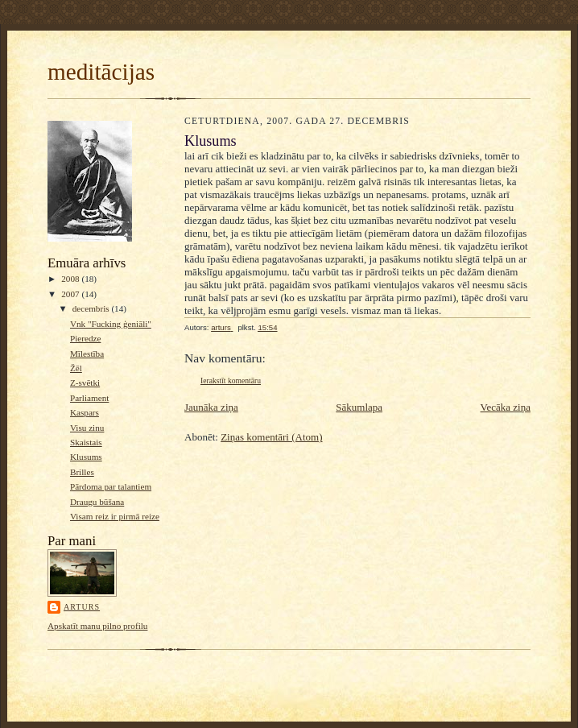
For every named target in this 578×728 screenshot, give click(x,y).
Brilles (82, 472)
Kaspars (85, 412)
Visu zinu (87, 428)
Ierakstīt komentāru (231, 381)
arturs (82, 607)
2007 (71, 294)
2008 (71, 279)
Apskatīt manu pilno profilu (97, 626)
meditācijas (101, 72)
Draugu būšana (97, 502)
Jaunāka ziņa (211, 407)
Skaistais (86, 442)
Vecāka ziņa (506, 407)
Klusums (86, 457)
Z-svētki (85, 383)
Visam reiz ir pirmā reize (115, 516)
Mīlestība (87, 354)
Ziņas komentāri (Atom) (271, 437)
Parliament (89, 398)
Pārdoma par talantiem (111, 486)
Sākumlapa (359, 407)
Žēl (76, 368)
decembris (92, 308)
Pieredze (85, 338)
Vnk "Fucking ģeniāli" (111, 324)
